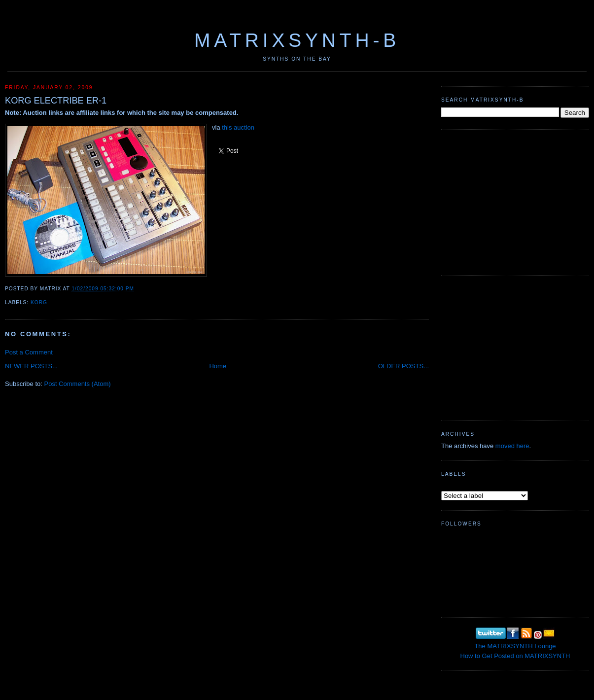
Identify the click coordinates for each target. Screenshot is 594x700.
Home (218, 366)
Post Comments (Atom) (78, 384)
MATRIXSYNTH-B (297, 40)
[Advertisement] (515, 201)
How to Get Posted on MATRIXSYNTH (515, 656)
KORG (39, 302)
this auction (238, 127)
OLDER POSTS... (403, 366)
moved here (512, 446)
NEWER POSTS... (31, 366)
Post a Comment (29, 352)
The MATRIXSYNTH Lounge (515, 646)
